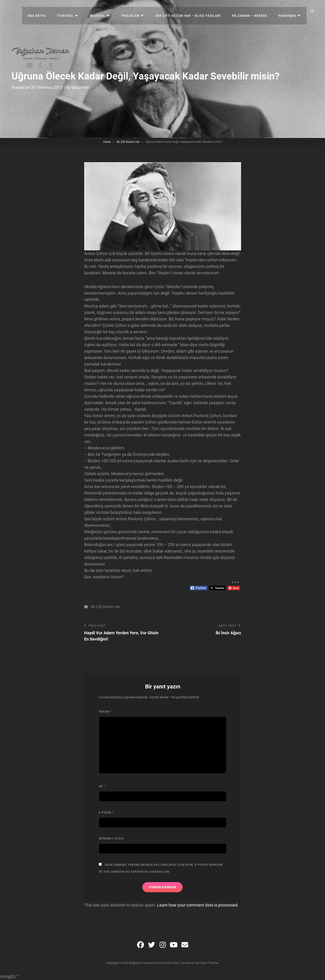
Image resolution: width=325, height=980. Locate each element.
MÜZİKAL (105, 12)
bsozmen (80, 87)
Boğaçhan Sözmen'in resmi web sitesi (155, 963)
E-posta (106, 813)
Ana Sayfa (48, 12)
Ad (102, 787)
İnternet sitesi (111, 839)
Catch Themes (209, 963)
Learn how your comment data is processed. (198, 905)
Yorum (105, 712)
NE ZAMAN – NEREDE (252, 12)
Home (107, 142)
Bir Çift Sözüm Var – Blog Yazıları (192, 12)
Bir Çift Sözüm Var (128, 142)
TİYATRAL (75, 12)
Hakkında (289, 12)
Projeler (136, 12)
